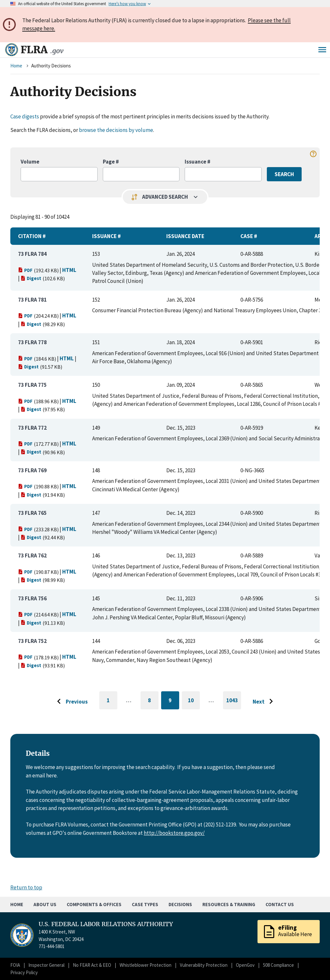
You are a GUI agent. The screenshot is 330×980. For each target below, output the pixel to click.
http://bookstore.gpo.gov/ (174, 833)
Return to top (26, 887)
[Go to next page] (264, 702)
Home (16, 66)
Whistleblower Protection (146, 965)
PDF (25, 270)
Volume (30, 162)
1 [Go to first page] (112, 703)
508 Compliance (278, 965)
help (313, 154)
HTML (69, 270)
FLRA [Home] (42, 50)
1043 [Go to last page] (234, 703)
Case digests (25, 116)
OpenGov (245, 965)
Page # (111, 162)
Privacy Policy (24, 972)
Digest (31, 278)
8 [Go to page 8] (153, 701)
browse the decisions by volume (116, 130)
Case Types (145, 904)
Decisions (180, 904)
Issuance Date (185, 236)
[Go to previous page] (71, 702)
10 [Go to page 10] (194, 701)
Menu (322, 50)
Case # (249, 236)
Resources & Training (229, 904)
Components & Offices (94, 904)
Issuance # (198, 162)
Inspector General (46, 965)
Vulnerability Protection (204, 965)
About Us (45, 904)
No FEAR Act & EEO (92, 965)
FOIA (15, 965)
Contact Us (280, 904)
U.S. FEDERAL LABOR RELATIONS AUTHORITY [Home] (106, 924)
